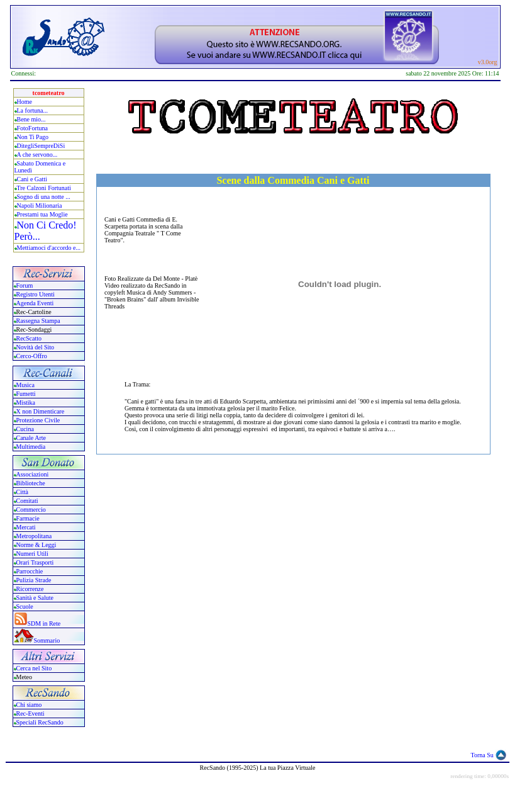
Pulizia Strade (34, 580)
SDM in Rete (44, 623)
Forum (25, 285)
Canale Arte (31, 438)
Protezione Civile (38, 420)
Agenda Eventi (35, 303)
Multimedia (31, 447)
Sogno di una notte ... (44, 197)
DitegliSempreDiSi (41, 146)
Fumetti (26, 394)
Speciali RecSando (40, 722)
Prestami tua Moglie (42, 214)
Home (25, 102)
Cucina (25, 429)
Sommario (47, 640)
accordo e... (66, 248)
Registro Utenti (36, 294)
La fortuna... (32, 110)
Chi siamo (29, 705)
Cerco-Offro (32, 356)
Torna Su (482, 755)
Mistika (26, 403)
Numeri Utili (33, 554)
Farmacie (28, 518)
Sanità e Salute (35, 598)
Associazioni (33, 474)
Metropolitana (34, 536)
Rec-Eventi (30, 713)
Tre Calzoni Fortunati (44, 188)
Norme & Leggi (36, 545)
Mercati (26, 527)
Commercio (31, 510)
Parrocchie (30, 571)
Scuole (25, 606)
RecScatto (29, 338)
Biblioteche (31, 483)
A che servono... (37, 155)
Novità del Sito (36, 347)
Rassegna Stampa (38, 321)
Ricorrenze (30, 589)
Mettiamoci (31, 248)
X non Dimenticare (41, 411)
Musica (25, 385)
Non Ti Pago (33, 137)
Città (22, 492)
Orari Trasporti (35, 562)
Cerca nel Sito (34, 668)
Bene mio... (31, 119)
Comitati (27, 501)
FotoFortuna (32, 128)
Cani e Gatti (32, 179)
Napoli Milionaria (40, 206)
